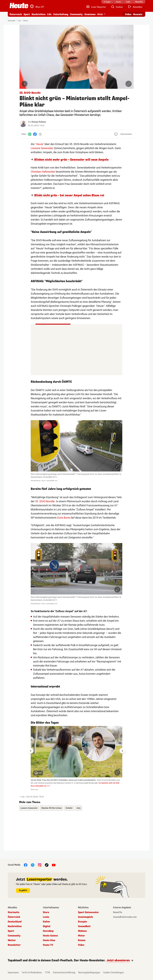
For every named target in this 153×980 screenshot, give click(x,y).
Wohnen (82, 931)
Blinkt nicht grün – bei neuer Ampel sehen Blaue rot (69, 195)
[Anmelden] (135, 7)
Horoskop (48, 931)
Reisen (82, 940)
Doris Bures (64, 518)
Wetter (12, 940)
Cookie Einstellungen (113, 972)
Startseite (11, 21)
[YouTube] (54, 865)
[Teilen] (40, 134)
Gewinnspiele (85, 917)
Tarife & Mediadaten (32, 972)
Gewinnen (90, 14)
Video (81, 945)
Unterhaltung (61, 14)
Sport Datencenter (88, 912)
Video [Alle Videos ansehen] (128, 14)
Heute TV (48, 945)
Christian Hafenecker (43, 172)
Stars (46, 912)
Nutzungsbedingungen (89, 972)
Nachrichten (39, 14)
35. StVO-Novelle (45, 501)
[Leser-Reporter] (96, 7)
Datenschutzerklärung (64, 972)
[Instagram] (40, 865)
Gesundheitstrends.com (125, 917)
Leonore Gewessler (42, 148)
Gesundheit (84, 926)
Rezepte (82, 922)
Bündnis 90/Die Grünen (52, 808)
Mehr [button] (100, 14)
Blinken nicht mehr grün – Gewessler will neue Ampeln (71, 160)
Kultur (46, 922)
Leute (46, 917)
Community (76, 14)
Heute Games (50, 936)
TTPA (47, 972)
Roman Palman (39, 122)
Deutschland (15, 922)
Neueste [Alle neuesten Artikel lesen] (138, 14)
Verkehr (69, 808)
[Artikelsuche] (117, 7)
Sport (27, 14)
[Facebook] (35, 134)
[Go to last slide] (31, 751)
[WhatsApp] (30, 134)
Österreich (16, 14)
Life (49, 14)
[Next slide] (122, 751)
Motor (26, 21)
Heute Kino (49, 940)
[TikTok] (47, 865)
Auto (79, 808)
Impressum (13, 972)
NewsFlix (118, 912)
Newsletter (14, 945)
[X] (33, 865)
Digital (47, 926)
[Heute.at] (19, 6)
